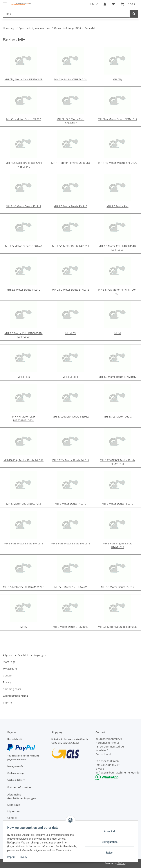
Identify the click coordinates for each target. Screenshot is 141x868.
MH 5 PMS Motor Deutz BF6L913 (70, 543)
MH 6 (24, 627)
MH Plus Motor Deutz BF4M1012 (118, 119)
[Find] (66, 14)
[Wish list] (113, 4)
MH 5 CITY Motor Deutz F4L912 (71, 460)
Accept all (108, 830)
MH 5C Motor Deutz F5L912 (118, 587)
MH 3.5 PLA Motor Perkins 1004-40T (118, 292)
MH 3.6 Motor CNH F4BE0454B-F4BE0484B (24, 335)
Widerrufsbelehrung (16, 696)
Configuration (108, 840)
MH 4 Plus (24, 377)
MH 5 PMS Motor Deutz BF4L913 (23, 543)
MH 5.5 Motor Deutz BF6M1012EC (23, 587)
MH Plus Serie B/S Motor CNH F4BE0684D (24, 165)
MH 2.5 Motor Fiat (118, 206)
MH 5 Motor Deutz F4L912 (70, 504)
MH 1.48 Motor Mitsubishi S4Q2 (118, 163)
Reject (108, 851)
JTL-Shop (122, 863)
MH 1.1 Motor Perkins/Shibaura (70, 163)
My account (10, 669)
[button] (105, 4)
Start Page (9, 662)
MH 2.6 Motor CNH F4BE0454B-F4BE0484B (118, 248)
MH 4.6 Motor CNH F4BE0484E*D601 (24, 418)
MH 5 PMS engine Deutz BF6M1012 (118, 545)
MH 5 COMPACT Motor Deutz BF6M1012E (118, 462)
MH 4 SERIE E (70, 377)
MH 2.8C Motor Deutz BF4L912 (70, 290)
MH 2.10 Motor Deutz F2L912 (23, 206)
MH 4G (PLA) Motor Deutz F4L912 (23, 460)
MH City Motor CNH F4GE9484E (24, 79)
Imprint (13, 857)
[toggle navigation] (5, 2)
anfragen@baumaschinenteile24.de (117, 773)
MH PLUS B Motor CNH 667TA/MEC (71, 121)
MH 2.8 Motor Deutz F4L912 (23, 290)
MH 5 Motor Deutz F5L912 (117, 504)
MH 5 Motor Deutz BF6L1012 (24, 504)
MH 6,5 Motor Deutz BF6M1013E (118, 627)
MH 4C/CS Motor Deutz (118, 417)
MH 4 (118, 333)
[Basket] (128, 4)
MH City (117, 79)
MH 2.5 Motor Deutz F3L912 (70, 206)
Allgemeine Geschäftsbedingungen (25, 655)
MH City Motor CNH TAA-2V (71, 79)
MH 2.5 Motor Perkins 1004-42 (24, 246)
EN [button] (92, 4)
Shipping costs (12, 689)
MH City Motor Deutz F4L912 (24, 119)
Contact (8, 675)
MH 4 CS (70, 333)
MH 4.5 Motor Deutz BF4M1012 (118, 377)
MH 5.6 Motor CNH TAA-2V (70, 587)
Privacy (25, 857)
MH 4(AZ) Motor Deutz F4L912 (71, 417)
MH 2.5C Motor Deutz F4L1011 (71, 246)
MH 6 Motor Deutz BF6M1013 (71, 627)
